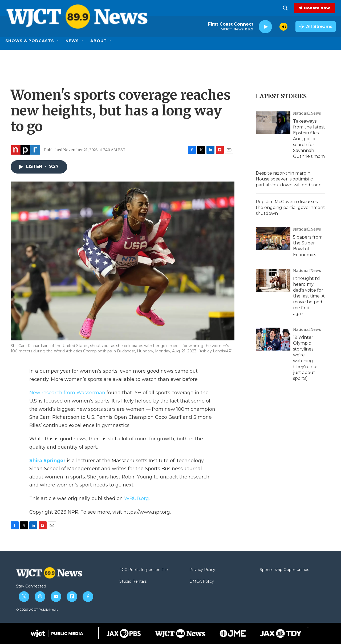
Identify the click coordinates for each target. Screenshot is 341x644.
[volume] (283, 27)
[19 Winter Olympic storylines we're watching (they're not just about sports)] (273, 339)
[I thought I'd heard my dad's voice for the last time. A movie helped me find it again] (273, 280)
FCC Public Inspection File (144, 570)
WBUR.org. (137, 498)
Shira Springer (47, 461)
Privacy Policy (202, 570)
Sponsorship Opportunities (284, 570)
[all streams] (316, 27)
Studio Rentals (133, 582)
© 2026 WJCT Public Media (37, 609)
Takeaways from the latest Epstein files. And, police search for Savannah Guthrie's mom (309, 139)
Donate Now (317, 8)
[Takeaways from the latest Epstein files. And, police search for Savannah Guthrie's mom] (273, 123)
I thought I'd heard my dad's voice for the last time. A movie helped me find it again (309, 296)
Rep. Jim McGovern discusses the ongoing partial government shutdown (290, 208)
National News (307, 113)
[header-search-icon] (286, 8)
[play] (265, 27)
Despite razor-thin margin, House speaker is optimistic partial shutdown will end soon (289, 179)
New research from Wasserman (67, 393)
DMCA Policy (202, 582)
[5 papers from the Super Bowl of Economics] (273, 239)
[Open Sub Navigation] (58, 41)
